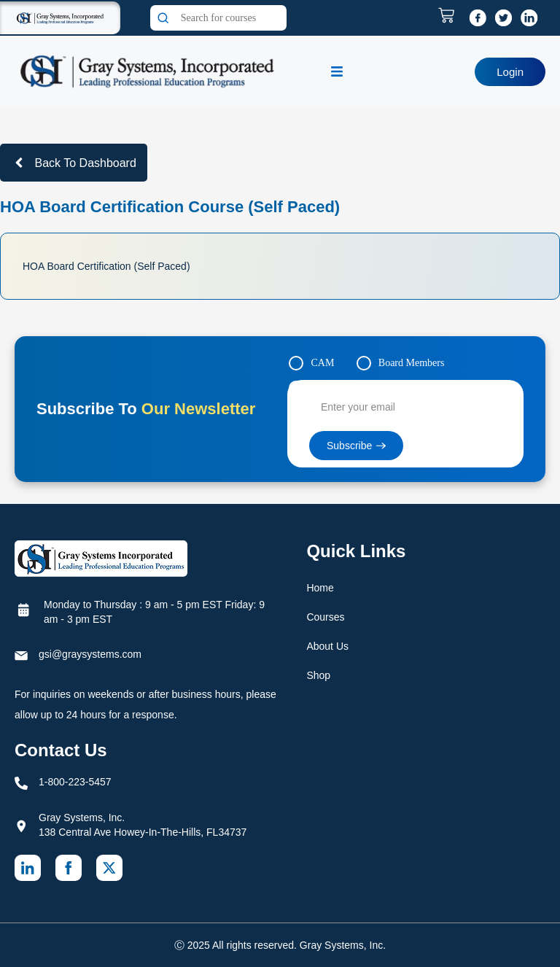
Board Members (412, 363)
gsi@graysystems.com (90, 654)
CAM (322, 363)
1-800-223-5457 (75, 782)
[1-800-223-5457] (21, 783)
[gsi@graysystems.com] (21, 656)
